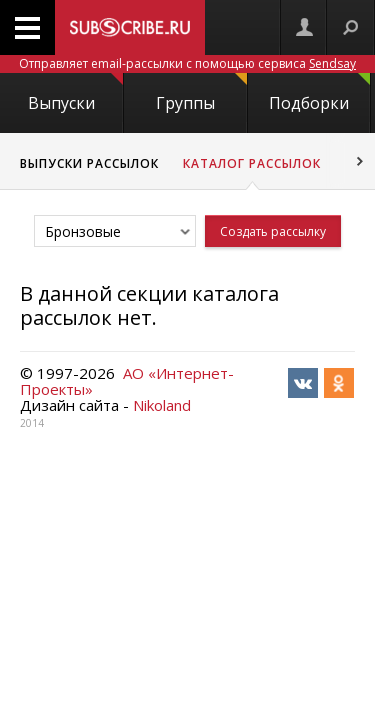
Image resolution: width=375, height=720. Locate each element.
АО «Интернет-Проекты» (127, 381)
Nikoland (162, 405)
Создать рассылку (273, 231)
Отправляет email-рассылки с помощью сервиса (187, 63)
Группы (201, 93)
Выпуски (75, 93)
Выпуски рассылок (89, 163)
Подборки (319, 93)
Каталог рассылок (252, 163)
